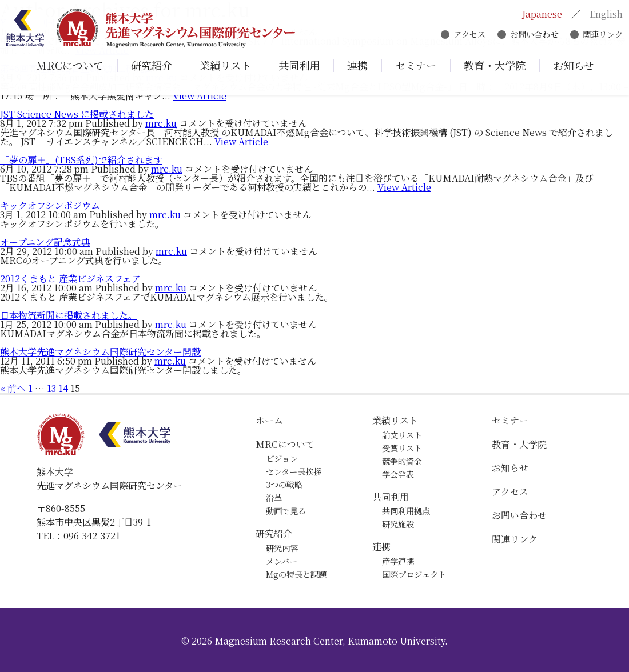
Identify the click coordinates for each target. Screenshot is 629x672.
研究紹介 (274, 533)
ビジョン (282, 458)
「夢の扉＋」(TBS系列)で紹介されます (81, 160)
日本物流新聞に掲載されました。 (69, 315)
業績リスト (395, 420)
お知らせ (510, 468)
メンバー (282, 561)
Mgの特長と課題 (296, 574)
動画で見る (286, 511)
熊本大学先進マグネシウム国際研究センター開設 (100, 352)
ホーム (269, 420)
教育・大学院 (519, 444)
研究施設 (398, 524)
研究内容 (282, 548)
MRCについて (285, 444)
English (604, 16)
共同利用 (391, 497)
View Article (200, 96)
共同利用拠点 (406, 511)
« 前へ (13, 388)
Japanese (540, 16)
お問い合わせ (532, 36)
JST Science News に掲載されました (77, 114)
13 (51, 388)
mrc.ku (161, 123)
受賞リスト (402, 448)
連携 (381, 547)
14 (63, 388)
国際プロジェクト (414, 574)
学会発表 (398, 474)
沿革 (274, 497)
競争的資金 (402, 461)
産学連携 (398, 561)
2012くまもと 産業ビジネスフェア (70, 279)
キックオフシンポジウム (50, 205)
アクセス (467, 36)
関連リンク (600, 36)
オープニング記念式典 (45, 242)
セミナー (510, 420)
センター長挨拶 (294, 471)
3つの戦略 (284, 484)
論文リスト (402, 435)
